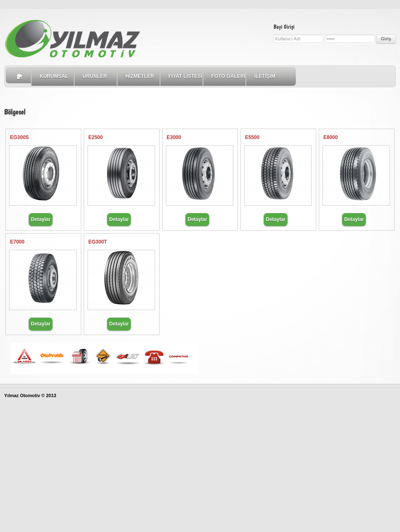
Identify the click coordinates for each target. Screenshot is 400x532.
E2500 (96, 137)
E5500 (252, 137)
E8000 (331, 137)
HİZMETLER (140, 76)
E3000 (174, 137)
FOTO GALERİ (228, 76)
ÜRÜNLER (95, 76)
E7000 (17, 242)
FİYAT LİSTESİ (185, 76)
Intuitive (76, 39)
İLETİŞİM (265, 76)
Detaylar (41, 219)
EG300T (98, 242)
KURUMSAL (54, 76)
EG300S (19, 137)
